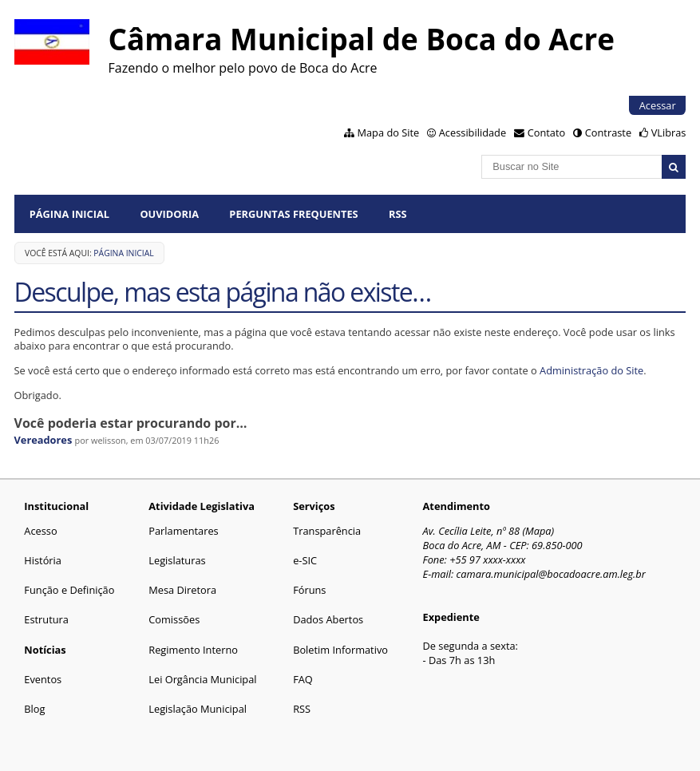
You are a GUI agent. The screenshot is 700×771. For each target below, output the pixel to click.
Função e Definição (69, 590)
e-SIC (305, 560)
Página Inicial (69, 214)
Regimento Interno (193, 650)
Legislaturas (177, 560)
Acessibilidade (473, 132)
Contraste (608, 132)
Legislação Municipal (198, 709)
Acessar (658, 105)
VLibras (669, 132)
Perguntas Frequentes (293, 214)
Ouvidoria (169, 214)
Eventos (43, 679)
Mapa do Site (389, 132)
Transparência (327, 531)
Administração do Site (591, 370)
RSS (398, 214)
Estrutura (46, 619)
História (43, 560)
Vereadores (44, 440)
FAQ (303, 679)
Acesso (40, 531)
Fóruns (309, 590)
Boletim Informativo (340, 650)
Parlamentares (183, 531)
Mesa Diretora (182, 590)
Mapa (538, 531)
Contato (547, 132)
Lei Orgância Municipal (202, 679)
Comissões (174, 619)
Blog (34, 709)
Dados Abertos (328, 619)
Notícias (45, 650)
